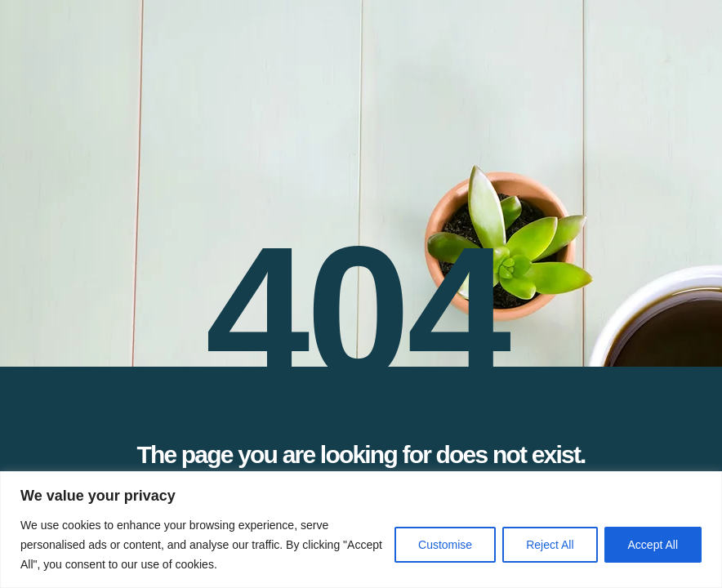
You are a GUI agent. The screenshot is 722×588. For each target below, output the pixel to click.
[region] (361, 530)
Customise (445, 545)
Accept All (653, 545)
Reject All (550, 545)
